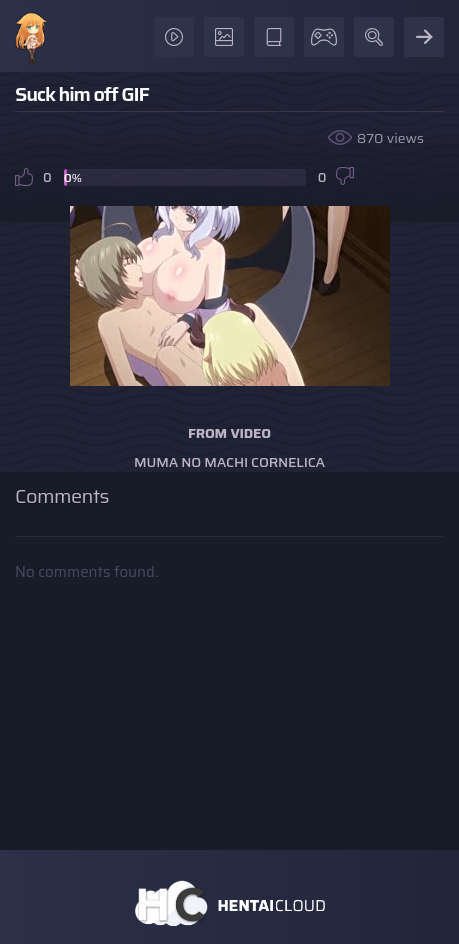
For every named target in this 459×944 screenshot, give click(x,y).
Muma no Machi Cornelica (229, 462)
